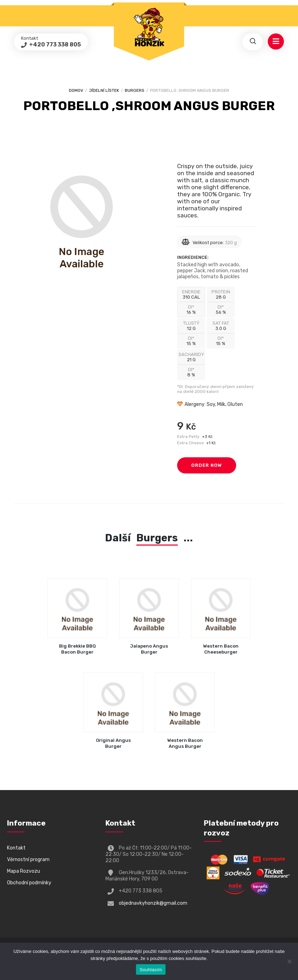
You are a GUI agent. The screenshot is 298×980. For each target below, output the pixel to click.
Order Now (207, 465)
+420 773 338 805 (54, 44)
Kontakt (16, 848)
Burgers (135, 90)
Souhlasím (151, 970)
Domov (76, 90)
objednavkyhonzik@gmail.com (153, 903)
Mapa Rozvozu (24, 871)
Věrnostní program (28, 860)
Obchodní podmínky (29, 883)
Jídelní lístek (104, 90)
